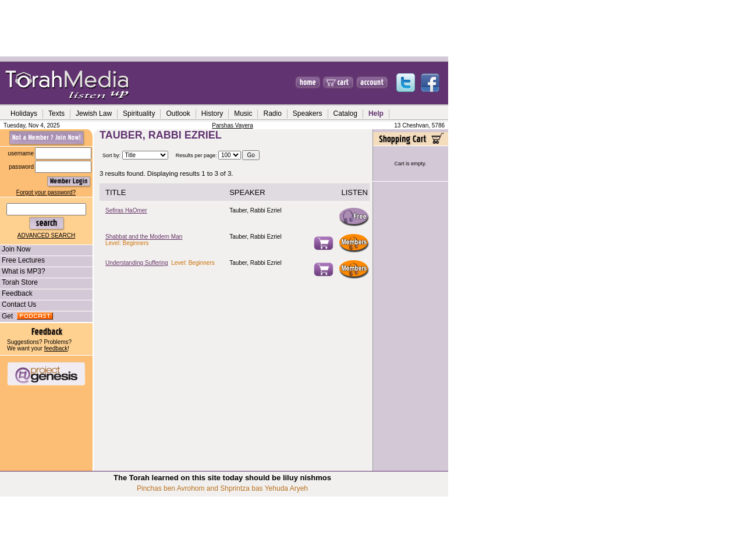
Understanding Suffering (137, 263)
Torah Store (19, 282)
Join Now (15, 249)
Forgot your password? (46, 192)
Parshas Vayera (232, 125)
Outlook (178, 114)
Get (26, 316)
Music (243, 114)
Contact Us (18, 304)
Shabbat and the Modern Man (144, 237)
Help (376, 114)
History (212, 114)
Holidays (24, 114)
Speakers (308, 114)
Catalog (345, 114)
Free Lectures (22, 260)
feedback (56, 348)
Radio (272, 114)
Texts (56, 114)
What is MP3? (23, 271)
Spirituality (139, 114)
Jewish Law (94, 114)
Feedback (16, 293)
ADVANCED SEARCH (46, 235)
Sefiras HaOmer (126, 210)
